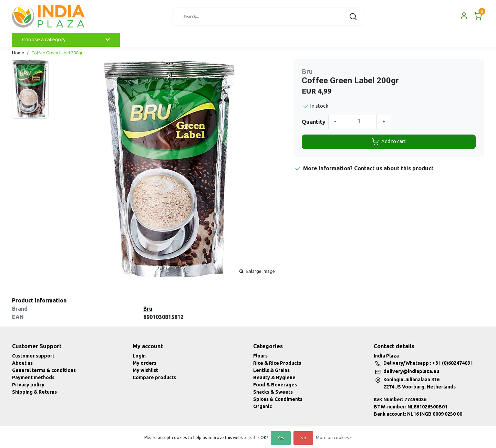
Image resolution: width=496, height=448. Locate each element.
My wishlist (145, 370)
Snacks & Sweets (273, 392)
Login (139, 356)
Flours (260, 356)
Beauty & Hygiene (274, 377)
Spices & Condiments (278, 399)
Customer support (33, 356)
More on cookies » (334, 438)
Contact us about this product (394, 168)
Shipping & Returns (34, 392)
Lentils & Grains (271, 370)
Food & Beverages (275, 385)
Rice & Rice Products (277, 363)
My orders (144, 363)
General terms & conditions (44, 370)
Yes (281, 438)
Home (18, 53)
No (303, 438)
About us (22, 363)
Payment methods (33, 377)
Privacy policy (28, 385)
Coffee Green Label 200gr (57, 53)
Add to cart (389, 142)
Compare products (154, 377)
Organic (262, 406)
